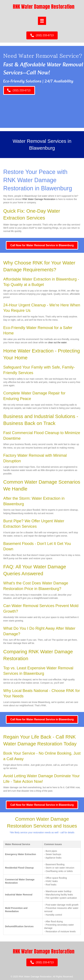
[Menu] (42, 21)
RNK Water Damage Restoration (39, 199)
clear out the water (57, 342)
